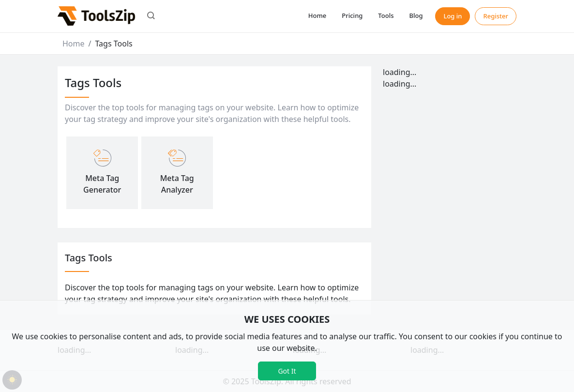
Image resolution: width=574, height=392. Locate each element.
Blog (416, 15)
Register (496, 16)
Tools (386, 15)
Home (317, 15)
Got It (287, 371)
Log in (453, 16)
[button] (151, 16)
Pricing (352, 15)
